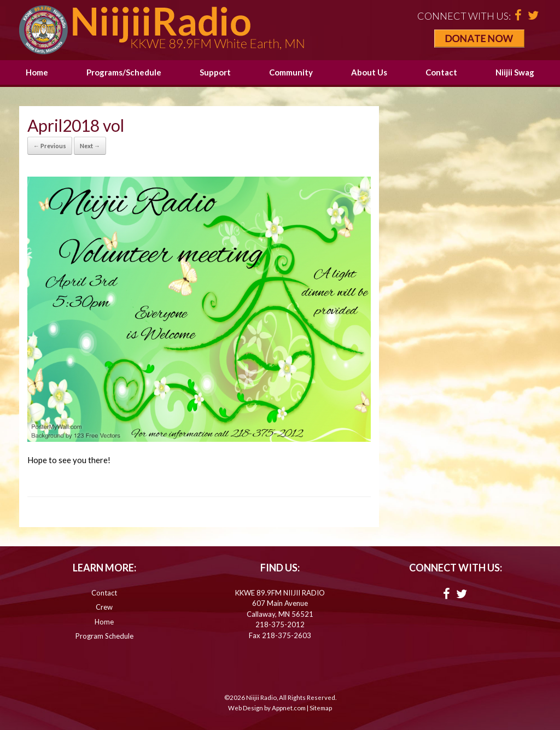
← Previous (50, 146)
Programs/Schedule (124, 72)
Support (215, 72)
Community (291, 72)
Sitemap (321, 708)
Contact (441, 72)
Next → (90, 146)
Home (37, 72)
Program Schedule (104, 636)
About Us (369, 72)
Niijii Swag (515, 72)
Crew (104, 607)
